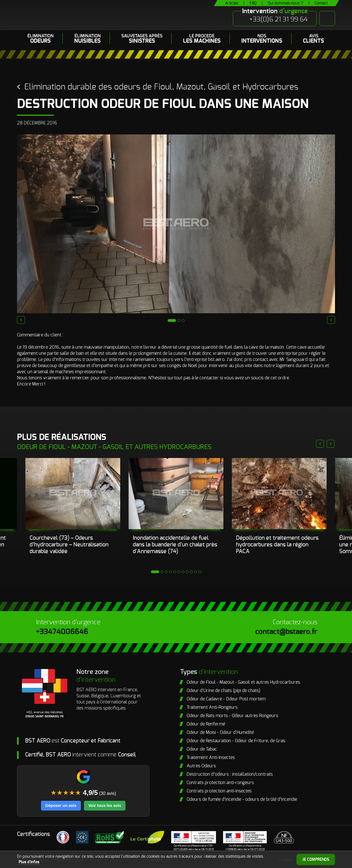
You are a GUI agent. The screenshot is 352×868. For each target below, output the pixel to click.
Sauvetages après (142, 39)
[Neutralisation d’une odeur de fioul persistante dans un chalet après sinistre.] (176, 494)
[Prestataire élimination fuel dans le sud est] (279, 494)
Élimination (40, 39)
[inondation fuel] (73, 494)
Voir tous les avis (105, 806)
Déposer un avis (61, 806)
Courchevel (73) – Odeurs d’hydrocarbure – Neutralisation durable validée (69, 545)
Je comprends (316, 860)
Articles (232, 3)
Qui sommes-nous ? (285, 3)
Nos (262, 39)
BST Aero (71, 15)
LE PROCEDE (202, 39)
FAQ (253, 3)
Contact (321, 3)
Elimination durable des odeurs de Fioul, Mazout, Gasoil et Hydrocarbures (161, 87)
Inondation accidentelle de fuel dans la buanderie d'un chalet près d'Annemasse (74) (175, 545)
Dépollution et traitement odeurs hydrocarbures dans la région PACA (277, 545)
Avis (314, 39)
